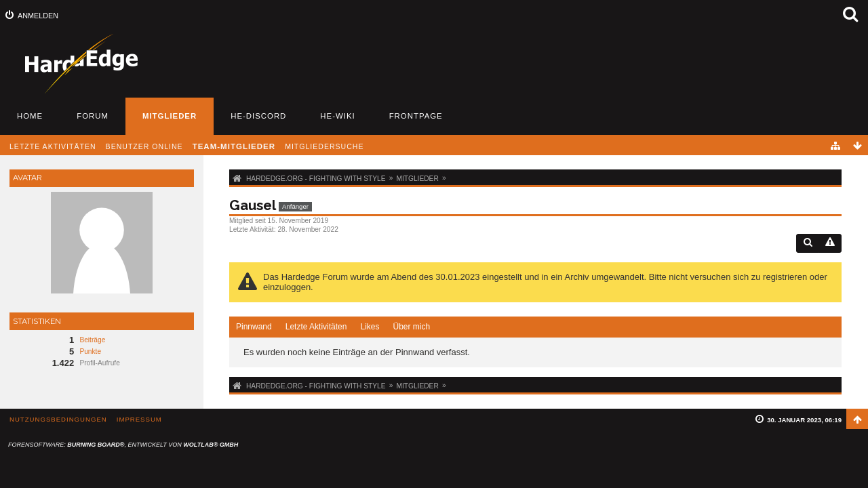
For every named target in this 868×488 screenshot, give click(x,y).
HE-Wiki (337, 116)
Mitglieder (170, 116)
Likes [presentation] (370, 327)
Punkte (90, 351)
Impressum (139, 419)
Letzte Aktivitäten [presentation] (316, 327)
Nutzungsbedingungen (58, 419)
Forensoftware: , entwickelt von (123, 445)
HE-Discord (258, 116)
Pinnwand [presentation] (254, 327)
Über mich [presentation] (411, 327)
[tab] (254, 327)
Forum (93, 116)
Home (30, 116)
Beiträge (92, 340)
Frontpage (416, 116)
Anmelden (38, 16)
